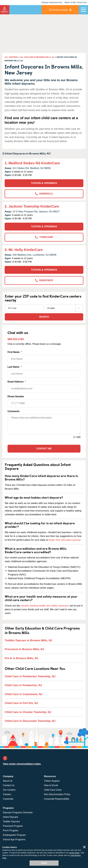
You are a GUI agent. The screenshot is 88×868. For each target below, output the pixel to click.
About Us (8, 781)
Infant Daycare (10, 817)
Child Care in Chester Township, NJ (28, 712)
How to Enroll (51, 785)
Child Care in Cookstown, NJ (24, 694)
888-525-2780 (16, 339)
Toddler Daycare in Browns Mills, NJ (28, 640)
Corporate (8, 799)
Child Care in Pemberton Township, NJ (30, 676)
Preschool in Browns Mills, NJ (24, 649)
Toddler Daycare (11, 821)
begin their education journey (65, 540)
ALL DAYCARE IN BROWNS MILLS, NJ (37, 57)
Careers (7, 794)
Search (44, 317)
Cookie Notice (74, 853)
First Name (44, 357)
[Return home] (5, 10)
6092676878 (44, 280)
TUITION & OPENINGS (44, 183)
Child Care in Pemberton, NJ (23, 685)
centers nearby (59, 10)
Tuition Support (52, 781)
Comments (14, 411)
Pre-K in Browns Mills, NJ (21, 658)
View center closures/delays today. (22, 764)
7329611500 (44, 237)
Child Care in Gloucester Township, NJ (30, 721)
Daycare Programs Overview (18, 812)
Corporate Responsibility (57, 799)
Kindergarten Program (14, 835)
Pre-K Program (11, 830)
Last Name (44, 372)
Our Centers (9, 790)
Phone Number (44, 401)
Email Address (44, 386)
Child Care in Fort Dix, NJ (21, 703)
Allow (44, 863)
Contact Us (9, 785)
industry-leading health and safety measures (45, 606)
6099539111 (44, 194)
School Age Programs (14, 839)
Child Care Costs (53, 790)
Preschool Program (13, 826)
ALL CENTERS (11, 57)
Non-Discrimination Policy (57, 794)
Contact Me (44, 449)
